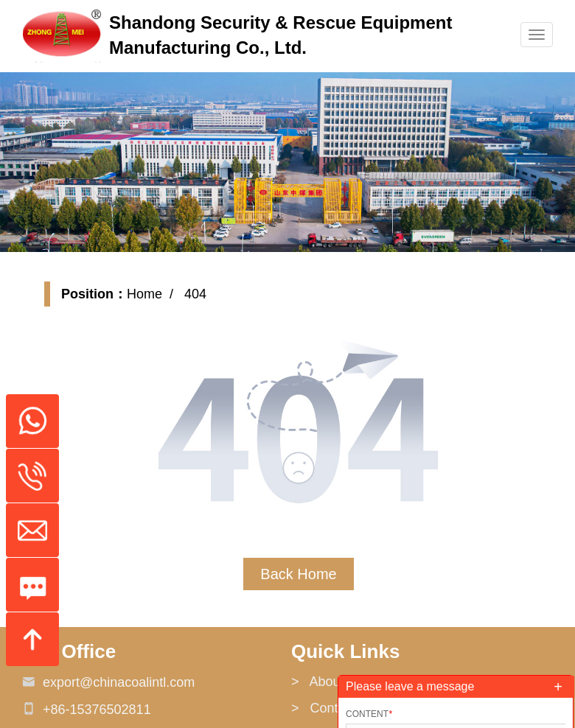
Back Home (298, 574)
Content (369, 714)
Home (144, 294)
